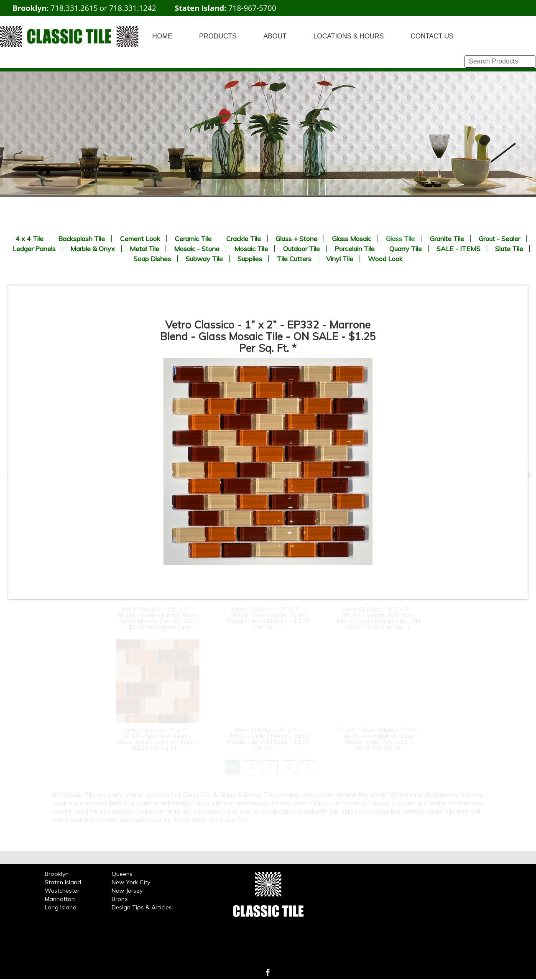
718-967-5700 (252, 8)
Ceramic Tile (193, 239)
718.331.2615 (74, 8)
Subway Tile (204, 259)
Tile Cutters (294, 259)
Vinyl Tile (340, 259)
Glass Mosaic (352, 239)
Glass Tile (400, 239)
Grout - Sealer (499, 239)
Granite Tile (447, 239)
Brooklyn (57, 874)
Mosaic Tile (251, 249)
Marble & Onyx (93, 249)
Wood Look (385, 259)
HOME (162, 36)
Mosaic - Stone (197, 249)
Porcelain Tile (355, 249)
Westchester (62, 891)
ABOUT (275, 36)
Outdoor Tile (301, 249)
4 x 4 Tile (29, 239)
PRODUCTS (218, 36)
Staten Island (63, 882)
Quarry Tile (406, 249)
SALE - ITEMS (458, 249)
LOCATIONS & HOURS (348, 36)
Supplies (250, 259)
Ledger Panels (34, 249)
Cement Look (140, 239)
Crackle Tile (244, 239)
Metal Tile (144, 249)
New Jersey (127, 891)
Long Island (61, 907)
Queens (122, 874)
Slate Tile (509, 249)
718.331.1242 (133, 8)
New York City (131, 882)
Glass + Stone (296, 239)
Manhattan (60, 899)
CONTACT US (432, 36)
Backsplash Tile (82, 239)
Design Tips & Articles (142, 907)
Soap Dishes (152, 259)
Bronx (120, 899)
